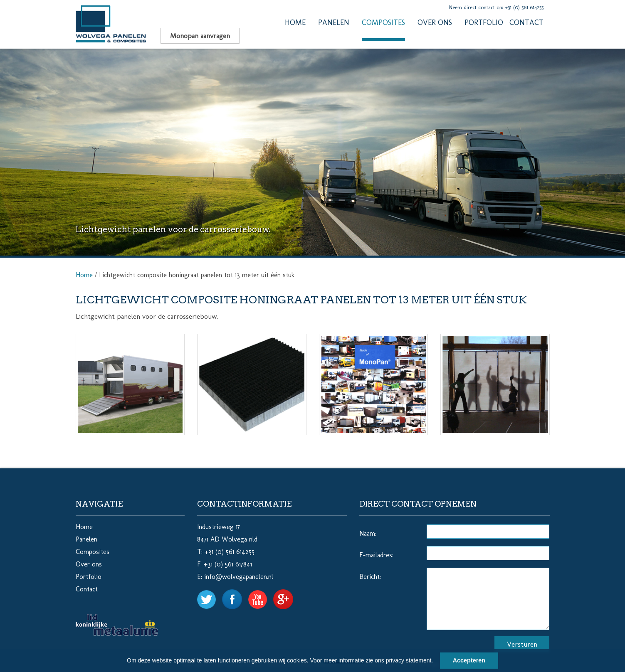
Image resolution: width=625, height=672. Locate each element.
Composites (383, 22)
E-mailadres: (376, 555)
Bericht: (370, 577)
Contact (526, 22)
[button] (436, 662)
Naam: (368, 533)
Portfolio (484, 22)
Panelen (334, 22)
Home (295, 22)
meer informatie (344, 660)
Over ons (435, 22)
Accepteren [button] (469, 660)
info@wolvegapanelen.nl (239, 577)
